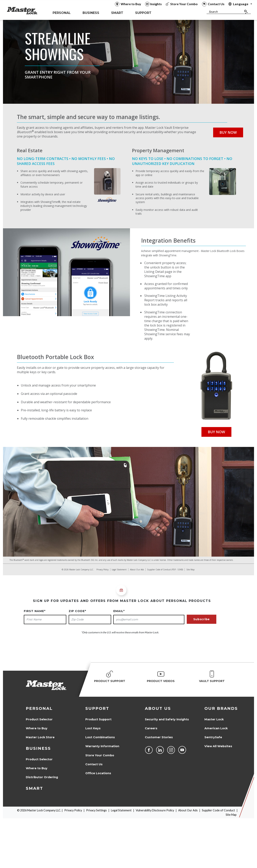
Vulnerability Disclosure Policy (155, 810)
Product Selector (39, 719)
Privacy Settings (96, 810)
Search (213, 12)
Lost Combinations (100, 737)
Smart (34, 788)
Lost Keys (93, 728)
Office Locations (98, 773)
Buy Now (228, 132)
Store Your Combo (100, 755)
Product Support (98, 719)
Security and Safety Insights (167, 719)
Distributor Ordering (42, 777)
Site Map (190, 570)
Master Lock (214, 719)
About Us (158, 708)
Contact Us (94, 764)
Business (38, 748)
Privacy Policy (103, 570)
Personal (39, 708)
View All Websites (218, 746)
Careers (151, 728)
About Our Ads (137, 570)
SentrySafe (213, 737)
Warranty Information (102, 746)
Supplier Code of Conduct (159, 570)
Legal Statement (119, 570)
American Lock (216, 728)
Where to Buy (37, 728)
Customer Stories (159, 737)
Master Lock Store (40, 737)
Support (97, 708)
